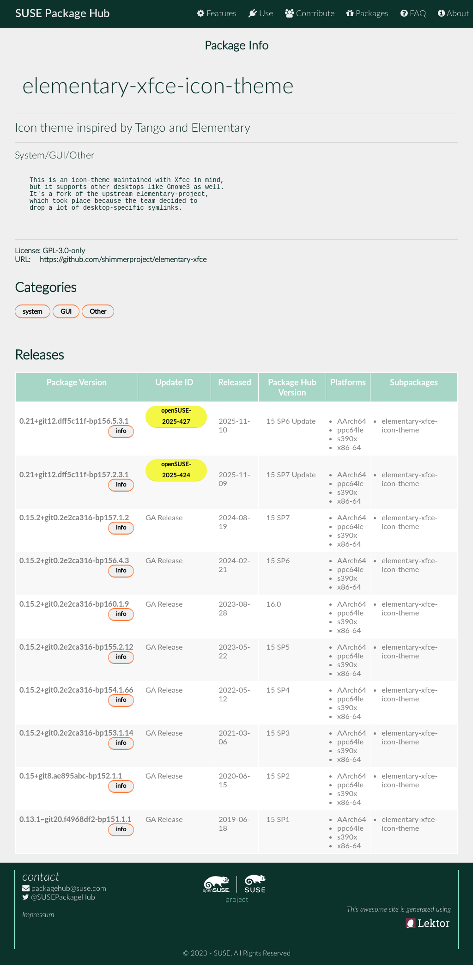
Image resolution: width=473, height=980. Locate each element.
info (121, 446)
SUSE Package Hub (63, 14)
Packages (367, 14)
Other (98, 326)
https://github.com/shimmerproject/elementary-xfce (123, 274)
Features (217, 14)
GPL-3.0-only (64, 266)
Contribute (310, 14)
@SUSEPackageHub (59, 912)
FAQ (413, 14)
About (453, 14)
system (33, 326)
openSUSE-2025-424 (176, 485)
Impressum (38, 930)
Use (261, 14)
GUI (66, 326)
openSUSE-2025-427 (176, 431)
